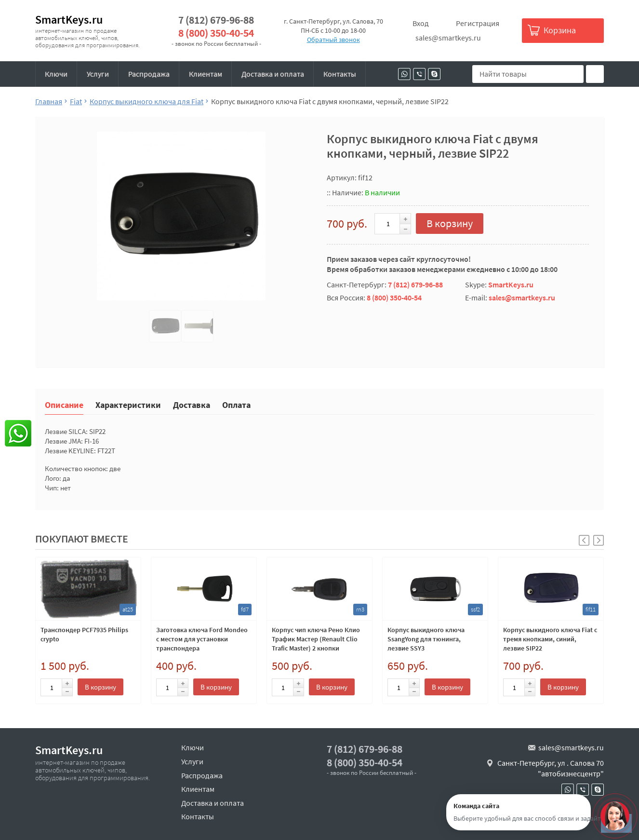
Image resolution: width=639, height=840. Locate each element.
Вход (421, 23)
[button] (599, 540)
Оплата (236, 404)
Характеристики (128, 404)
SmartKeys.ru (69, 20)
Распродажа (149, 74)
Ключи (56, 74)
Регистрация (478, 23)
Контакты (340, 74)
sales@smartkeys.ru (448, 38)
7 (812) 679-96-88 (216, 20)
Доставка (192, 404)
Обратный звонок (333, 40)
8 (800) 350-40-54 (216, 33)
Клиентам (206, 74)
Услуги (98, 74)
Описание (64, 404)
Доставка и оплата (273, 74)
